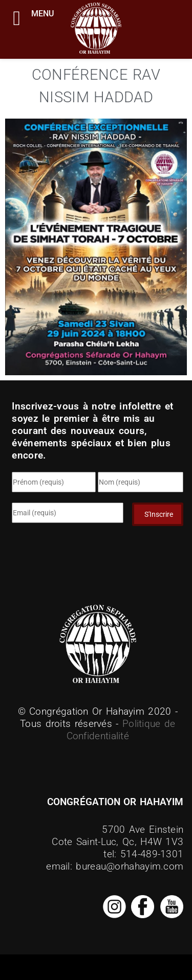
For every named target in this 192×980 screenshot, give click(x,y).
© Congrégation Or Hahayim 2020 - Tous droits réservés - (98, 717)
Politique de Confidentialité (121, 730)
